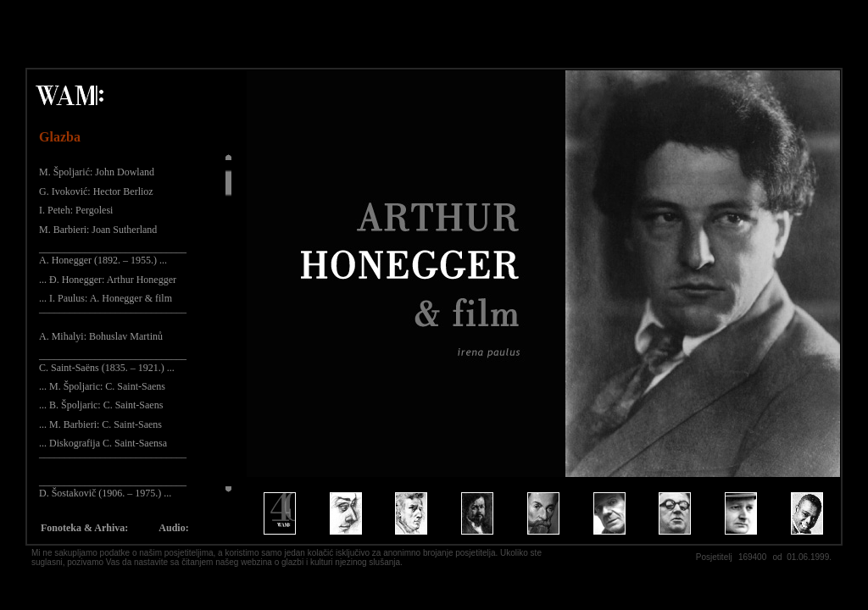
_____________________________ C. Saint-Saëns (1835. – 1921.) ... (113, 361)
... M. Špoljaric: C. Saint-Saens (102, 386)
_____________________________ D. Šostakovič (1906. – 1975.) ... (113, 487)
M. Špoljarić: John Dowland (97, 172)
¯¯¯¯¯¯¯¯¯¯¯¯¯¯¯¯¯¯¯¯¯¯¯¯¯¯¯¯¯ (113, 318)
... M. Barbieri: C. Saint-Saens (100, 424)
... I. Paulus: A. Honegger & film (106, 298)
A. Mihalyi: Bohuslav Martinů (101, 336)
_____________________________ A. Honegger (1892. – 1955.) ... (113, 254)
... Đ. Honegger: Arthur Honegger (108, 280)
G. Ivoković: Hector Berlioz (96, 191)
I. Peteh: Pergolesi (76, 210)
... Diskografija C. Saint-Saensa (103, 443)
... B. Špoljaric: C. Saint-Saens (101, 405)
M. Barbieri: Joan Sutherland (98, 230)
